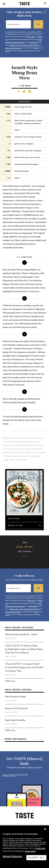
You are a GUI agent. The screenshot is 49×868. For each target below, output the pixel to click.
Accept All (36, 858)
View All (10, 681)
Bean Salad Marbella (15, 720)
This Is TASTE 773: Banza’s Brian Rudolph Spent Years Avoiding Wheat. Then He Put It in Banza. (24, 649)
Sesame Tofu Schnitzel (16, 708)
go (38, 24)
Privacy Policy (41, 848)
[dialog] (24, 847)
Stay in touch (9, 775)
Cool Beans (24, 547)
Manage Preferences (12, 856)
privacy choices (30, 851)
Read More (14, 519)
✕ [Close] (45, 829)
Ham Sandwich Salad (15, 696)
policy (36, 48)
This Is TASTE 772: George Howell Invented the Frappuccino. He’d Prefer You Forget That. (24, 667)
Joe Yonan (26, 86)
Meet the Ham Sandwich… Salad (21, 634)
